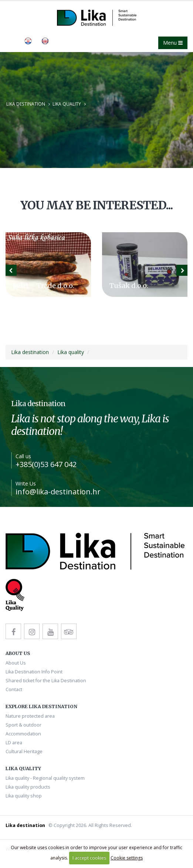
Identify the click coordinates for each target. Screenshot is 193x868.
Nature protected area (30, 716)
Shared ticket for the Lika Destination (46, 681)
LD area (14, 743)
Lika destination (26, 104)
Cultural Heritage (24, 752)
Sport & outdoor (23, 725)
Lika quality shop (24, 796)
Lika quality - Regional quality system (45, 778)
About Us (16, 663)
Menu (173, 43)
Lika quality (67, 104)
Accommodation (23, 734)
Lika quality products (28, 787)
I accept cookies (89, 858)
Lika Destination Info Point (34, 672)
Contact (14, 689)
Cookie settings (127, 858)
